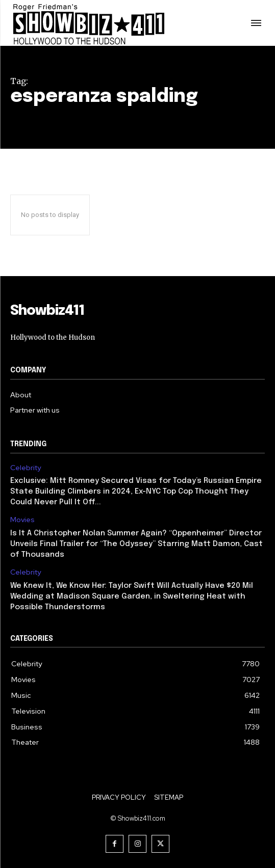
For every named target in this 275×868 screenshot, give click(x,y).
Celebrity (26, 468)
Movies (22, 520)
